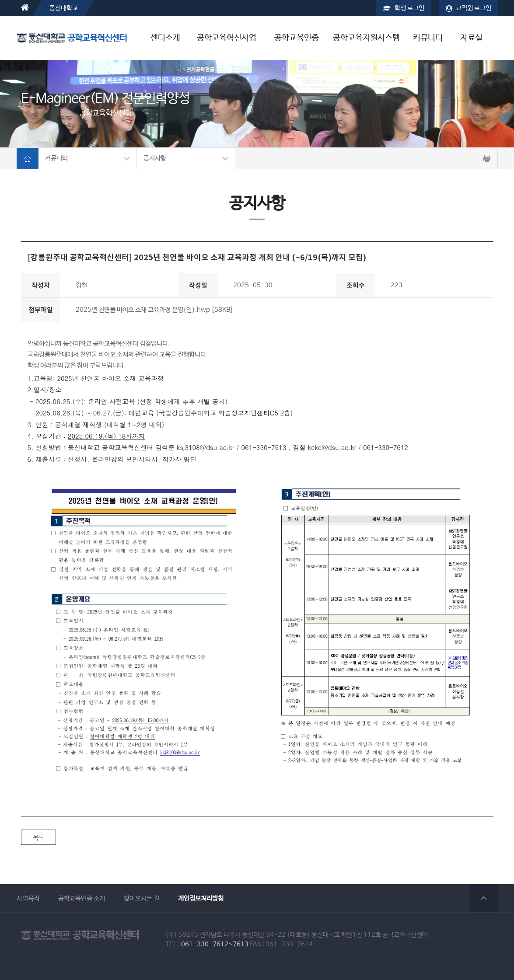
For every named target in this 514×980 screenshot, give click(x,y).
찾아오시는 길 (142, 898)
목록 (38, 838)
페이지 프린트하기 (487, 159)
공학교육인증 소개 (82, 898)
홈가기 (28, 159)
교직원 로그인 (469, 8)
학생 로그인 (404, 8)
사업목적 (28, 898)
